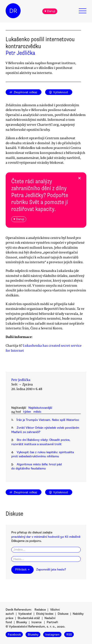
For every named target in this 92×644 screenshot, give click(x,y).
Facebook (14, 634)
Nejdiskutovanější (40, 408)
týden (27, 412)
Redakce (40, 610)
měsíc (37, 412)
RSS (69, 634)
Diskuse (63, 614)
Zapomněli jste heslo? (51, 570)
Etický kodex (45, 614)
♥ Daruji (50, 11)
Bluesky (22, 622)
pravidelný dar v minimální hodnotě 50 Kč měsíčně (46, 537)
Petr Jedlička (20, 53)
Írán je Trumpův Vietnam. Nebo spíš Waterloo (48, 420)
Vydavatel (25, 614)
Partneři (52, 622)
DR (13, 11)
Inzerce (36, 622)
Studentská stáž (29, 618)
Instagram (52, 634)
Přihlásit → (22, 570)
